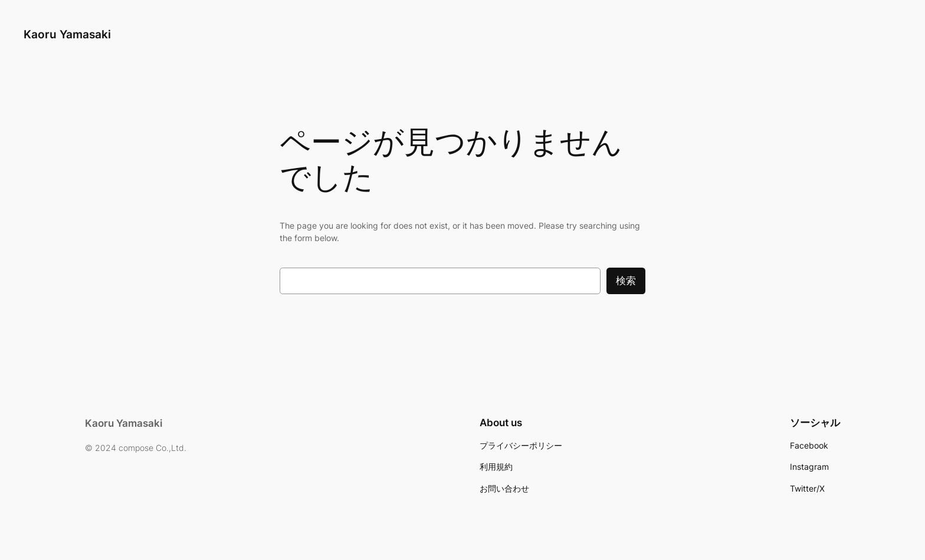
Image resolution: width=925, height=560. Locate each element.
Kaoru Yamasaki (67, 34)
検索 (626, 281)
